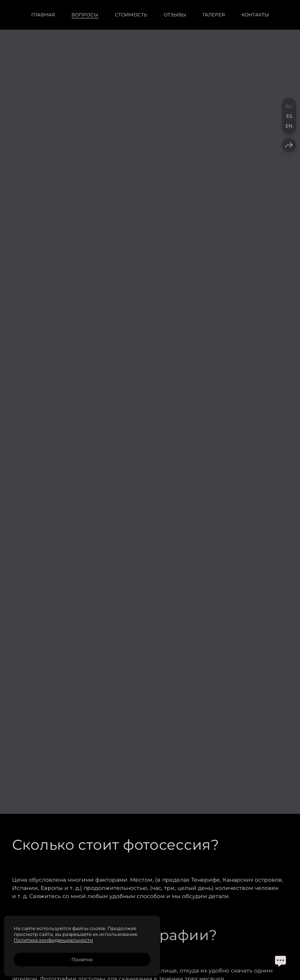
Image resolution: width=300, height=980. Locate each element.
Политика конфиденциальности (53, 940)
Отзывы (175, 15)
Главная (43, 15)
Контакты (255, 15)
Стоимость (131, 15)
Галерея (214, 15)
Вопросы (85, 15)
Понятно (82, 960)
